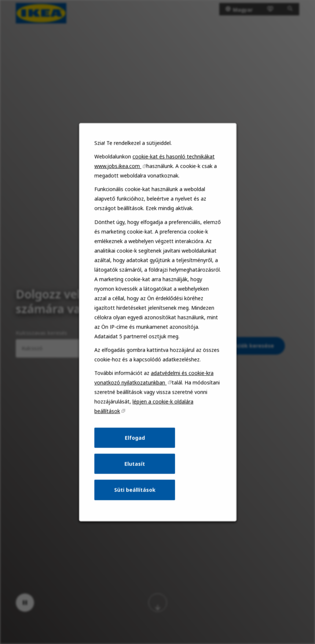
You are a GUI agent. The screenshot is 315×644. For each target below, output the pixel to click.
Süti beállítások (135, 493)
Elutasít (135, 467)
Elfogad (135, 442)
